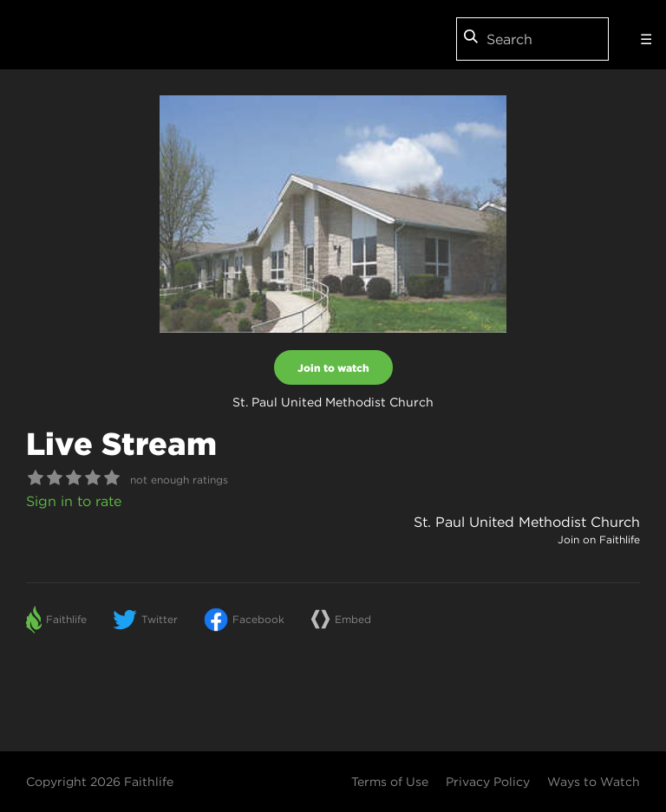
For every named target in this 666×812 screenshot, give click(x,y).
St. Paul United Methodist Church (527, 522)
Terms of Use (390, 782)
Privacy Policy (488, 782)
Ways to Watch (594, 782)
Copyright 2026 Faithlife (100, 782)
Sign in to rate (74, 501)
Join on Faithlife (599, 539)
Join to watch (333, 367)
